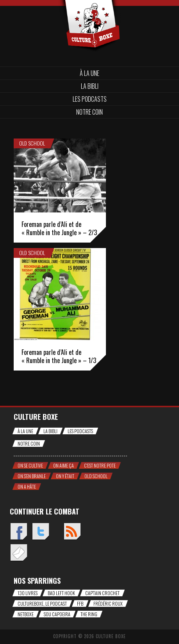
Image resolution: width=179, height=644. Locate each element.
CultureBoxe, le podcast (42, 604)
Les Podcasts (90, 99)
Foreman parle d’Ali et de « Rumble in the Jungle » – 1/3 (59, 356)
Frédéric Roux (108, 604)
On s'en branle (32, 476)
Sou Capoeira (57, 614)
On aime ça (64, 465)
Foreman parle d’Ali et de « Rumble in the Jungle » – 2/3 (59, 228)
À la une (89, 73)
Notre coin (89, 112)
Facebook (19, 532)
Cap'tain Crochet (102, 593)
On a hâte (27, 487)
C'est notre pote (100, 465)
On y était (65, 476)
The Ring (89, 614)
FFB (80, 604)
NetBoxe (26, 614)
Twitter (40, 532)
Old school (32, 143)
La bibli (90, 86)
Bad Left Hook (61, 593)
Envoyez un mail (19, 553)
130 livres (28, 593)
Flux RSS (72, 532)
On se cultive (30, 465)
